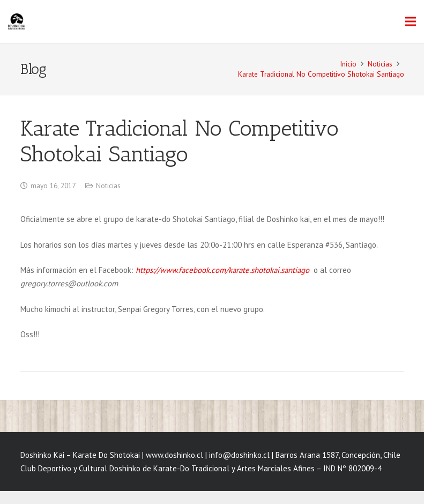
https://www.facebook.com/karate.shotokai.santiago (224, 270)
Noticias (108, 186)
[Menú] (411, 21)
